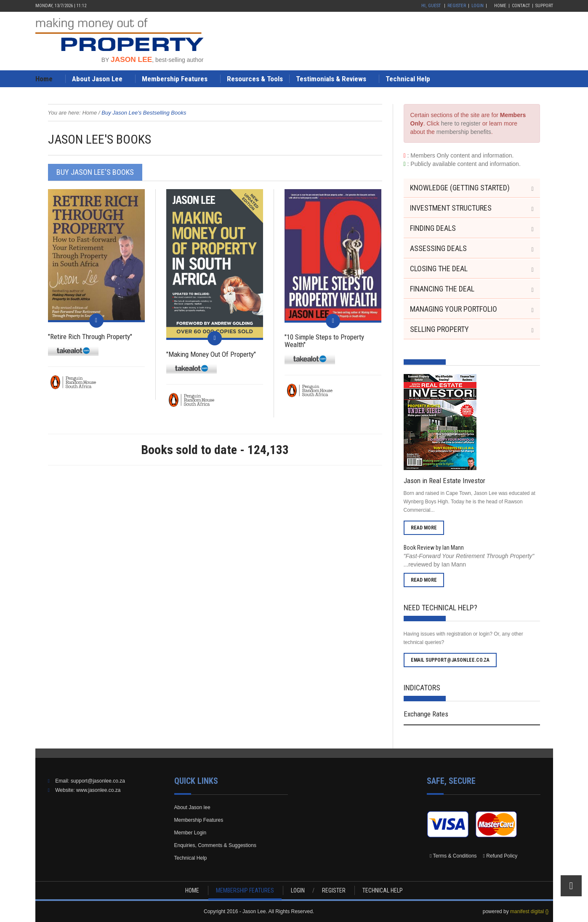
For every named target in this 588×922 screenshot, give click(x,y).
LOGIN (298, 890)
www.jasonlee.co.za (98, 790)
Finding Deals (433, 228)
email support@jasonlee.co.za (450, 660)
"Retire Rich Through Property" (90, 337)
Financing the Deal (442, 289)
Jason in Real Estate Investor (444, 481)
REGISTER (334, 890)
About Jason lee (192, 807)
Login (478, 6)
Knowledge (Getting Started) (460, 188)
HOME (192, 890)
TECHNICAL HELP (383, 890)
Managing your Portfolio (454, 309)
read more (424, 528)
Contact (521, 6)
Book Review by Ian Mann (434, 548)
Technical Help (408, 79)
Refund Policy (502, 856)
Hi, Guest (431, 6)
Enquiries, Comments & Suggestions (215, 845)
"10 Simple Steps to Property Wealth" (324, 341)
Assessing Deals (438, 248)
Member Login (190, 833)
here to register (461, 123)
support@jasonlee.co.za (98, 781)
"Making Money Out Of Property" (211, 354)
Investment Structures (451, 208)
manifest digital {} (529, 911)
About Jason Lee (97, 79)
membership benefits (464, 132)
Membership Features (175, 79)
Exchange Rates (426, 714)
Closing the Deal (439, 269)
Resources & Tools (255, 79)
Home (500, 6)
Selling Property (439, 329)
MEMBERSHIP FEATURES (245, 890)
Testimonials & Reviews (331, 79)
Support (544, 6)
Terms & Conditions (455, 856)
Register (457, 6)
